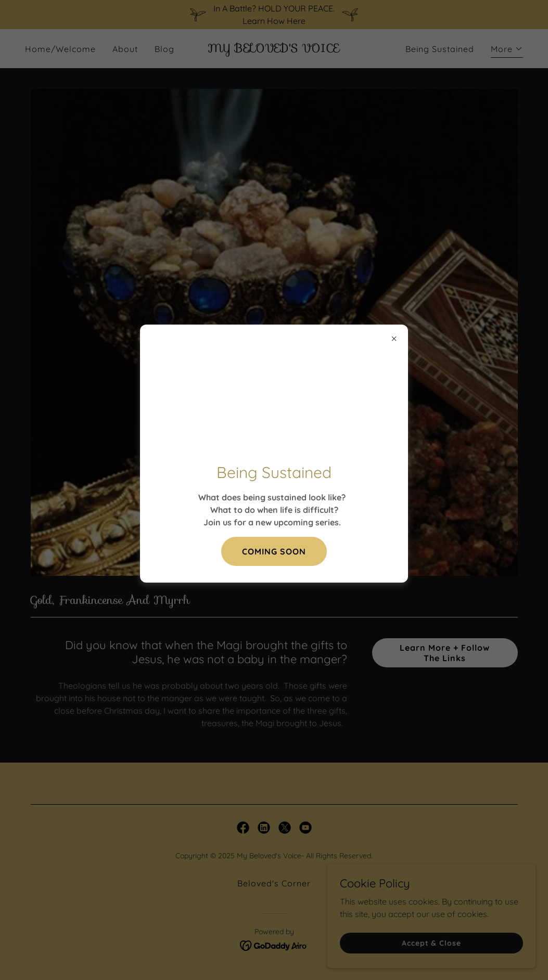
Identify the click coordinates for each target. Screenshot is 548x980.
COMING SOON (274, 551)
